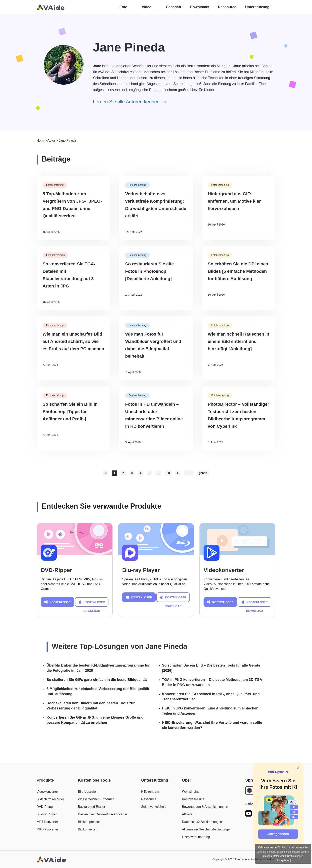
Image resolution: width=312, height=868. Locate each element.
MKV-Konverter (47, 829)
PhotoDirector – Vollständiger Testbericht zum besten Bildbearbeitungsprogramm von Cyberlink (238, 415)
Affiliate (187, 814)
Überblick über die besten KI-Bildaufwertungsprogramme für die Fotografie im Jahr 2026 (98, 668)
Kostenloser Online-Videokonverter (103, 814)
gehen (203, 473)
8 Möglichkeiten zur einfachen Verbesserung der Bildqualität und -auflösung (98, 691)
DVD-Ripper (56, 570)
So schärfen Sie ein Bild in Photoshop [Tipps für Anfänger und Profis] (70, 412)
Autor (51, 141)
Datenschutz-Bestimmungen (202, 822)
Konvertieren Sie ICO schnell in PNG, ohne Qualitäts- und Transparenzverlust (211, 697)
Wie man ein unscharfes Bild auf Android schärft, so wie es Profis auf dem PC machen (73, 341)
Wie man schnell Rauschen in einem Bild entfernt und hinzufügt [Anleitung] (238, 341)
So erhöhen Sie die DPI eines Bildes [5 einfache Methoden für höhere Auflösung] (238, 271)
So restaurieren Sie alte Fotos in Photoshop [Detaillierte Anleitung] (150, 271)
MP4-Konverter (47, 822)
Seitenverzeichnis (154, 807)
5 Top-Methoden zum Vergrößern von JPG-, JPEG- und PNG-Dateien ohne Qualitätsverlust (72, 205)
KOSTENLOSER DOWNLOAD (58, 602)
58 (168, 473)
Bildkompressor (89, 822)
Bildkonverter (87, 829)
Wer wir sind (191, 792)
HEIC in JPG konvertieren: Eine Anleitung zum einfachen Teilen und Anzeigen (210, 711)
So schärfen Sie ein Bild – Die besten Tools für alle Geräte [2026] (211, 668)
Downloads (200, 7)
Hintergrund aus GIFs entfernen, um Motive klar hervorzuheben (234, 201)
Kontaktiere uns (193, 799)
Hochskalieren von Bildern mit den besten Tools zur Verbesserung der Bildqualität (91, 706)
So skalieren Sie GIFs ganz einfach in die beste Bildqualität (97, 680)
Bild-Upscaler (278, 772)
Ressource (227, 7)
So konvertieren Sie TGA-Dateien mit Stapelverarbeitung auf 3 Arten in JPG (69, 275)
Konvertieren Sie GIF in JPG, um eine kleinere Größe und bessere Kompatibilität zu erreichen (95, 720)
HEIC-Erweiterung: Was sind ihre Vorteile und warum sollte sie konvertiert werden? (212, 725)
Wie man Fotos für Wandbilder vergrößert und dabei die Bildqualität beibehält (153, 345)
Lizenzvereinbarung (196, 837)
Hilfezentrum (150, 792)
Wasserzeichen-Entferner (96, 799)
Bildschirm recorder (50, 799)
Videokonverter (224, 570)
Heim (40, 141)
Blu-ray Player (141, 570)
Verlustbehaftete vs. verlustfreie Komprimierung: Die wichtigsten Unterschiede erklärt (156, 205)
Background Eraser (92, 807)
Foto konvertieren (55, 255)
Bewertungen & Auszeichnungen (205, 807)
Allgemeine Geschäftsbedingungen (207, 829)
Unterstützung (257, 7)
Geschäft (174, 7)
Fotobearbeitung (55, 185)
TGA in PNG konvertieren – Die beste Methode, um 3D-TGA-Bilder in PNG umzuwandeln (213, 682)
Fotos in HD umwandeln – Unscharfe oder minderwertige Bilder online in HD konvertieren (154, 415)
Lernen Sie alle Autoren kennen (130, 102)
